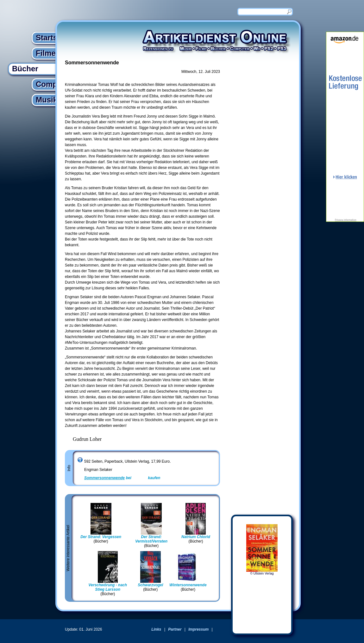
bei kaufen (122, 478)
